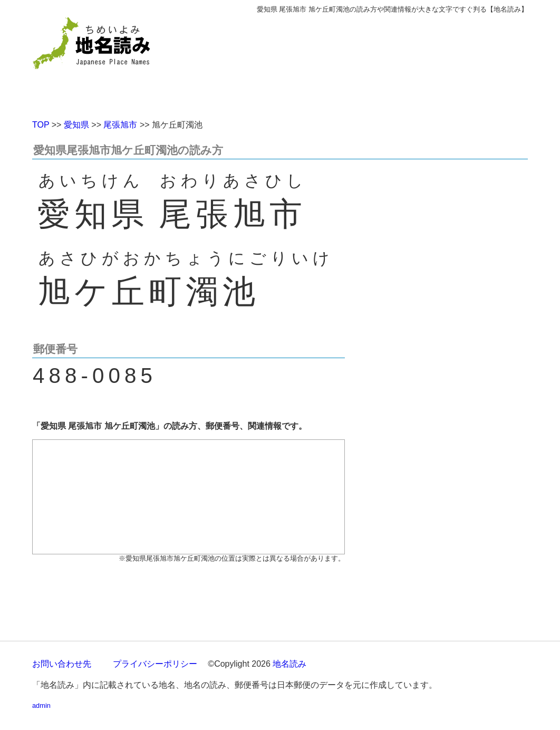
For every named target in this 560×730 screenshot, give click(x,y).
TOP (41, 125)
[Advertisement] (356, 62)
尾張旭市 (120, 125)
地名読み (289, 664)
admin (41, 705)
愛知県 (76, 125)
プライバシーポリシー (155, 664)
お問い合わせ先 (62, 664)
